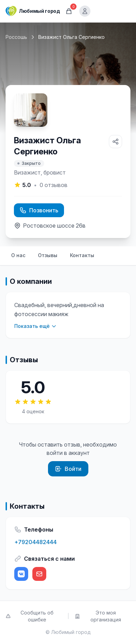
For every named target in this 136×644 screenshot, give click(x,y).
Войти (68, 469)
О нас (18, 255)
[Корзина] (69, 11)
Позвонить (39, 210)
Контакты (82, 255)
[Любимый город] (33, 11)
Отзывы (48, 255)
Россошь (16, 37)
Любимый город (71, 632)
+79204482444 (35, 542)
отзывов (54, 185)
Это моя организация (98, 616)
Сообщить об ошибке (30, 616)
